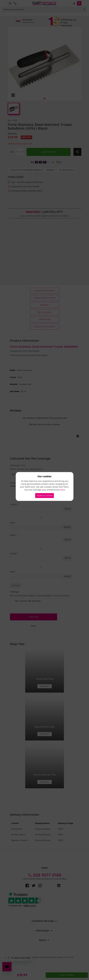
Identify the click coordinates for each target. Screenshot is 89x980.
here (63, 490)
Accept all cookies (44, 496)
